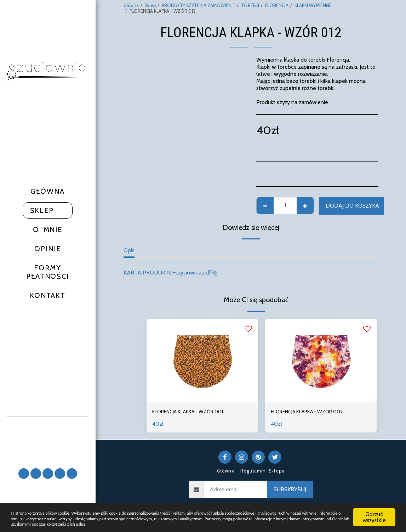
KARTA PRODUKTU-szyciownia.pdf (167, 273)
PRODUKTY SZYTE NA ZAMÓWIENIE (198, 5)
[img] (202, 361)
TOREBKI (250, 5)
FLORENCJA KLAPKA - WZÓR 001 (194, 412)
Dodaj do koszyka (352, 206)
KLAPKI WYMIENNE (313, 5)
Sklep (150, 5)
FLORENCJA (277, 5)
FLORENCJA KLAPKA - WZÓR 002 (314, 412)
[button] (48, 439)
